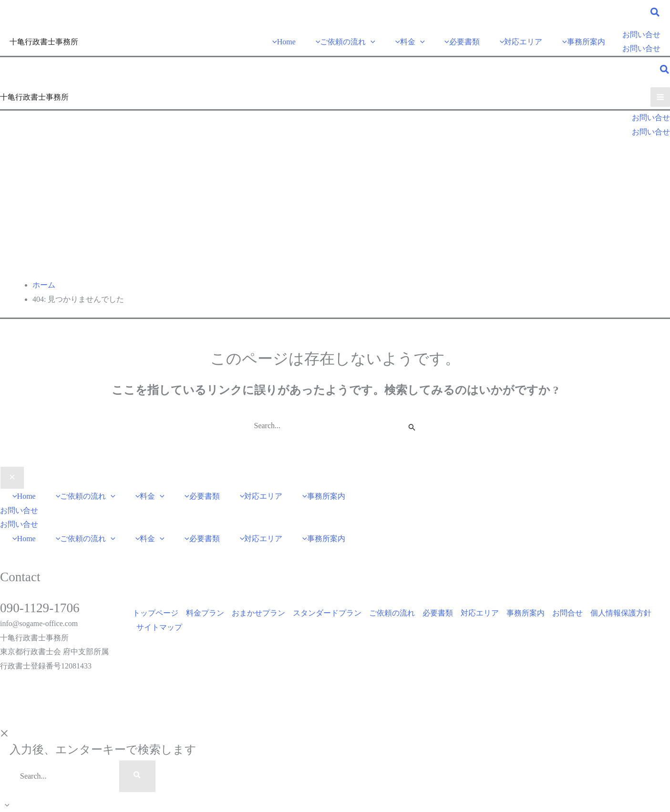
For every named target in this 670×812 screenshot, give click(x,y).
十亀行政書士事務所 (44, 42)
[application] (371, 42)
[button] (655, 14)
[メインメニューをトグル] (660, 97)
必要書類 (438, 613)
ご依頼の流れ (392, 613)
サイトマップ (159, 627)
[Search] (137, 776)
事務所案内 (526, 613)
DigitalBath (89, 713)
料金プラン (205, 613)
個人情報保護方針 (621, 613)
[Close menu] (12, 478)
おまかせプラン (258, 613)
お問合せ (567, 613)
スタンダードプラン (327, 613)
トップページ (155, 613)
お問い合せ (641, 48)
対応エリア (480, 613)
